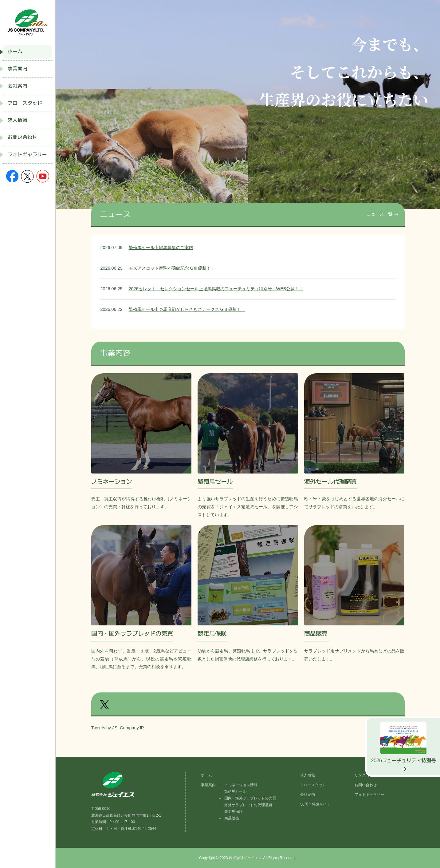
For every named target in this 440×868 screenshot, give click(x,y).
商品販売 (232, 818)
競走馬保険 (234, 811)
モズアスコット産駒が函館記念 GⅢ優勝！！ (172, 268)
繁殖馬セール (235, 791)
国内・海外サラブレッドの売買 (250, 798)
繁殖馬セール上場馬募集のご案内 (161, 248)
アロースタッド (25, 103)
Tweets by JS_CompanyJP (118, 728)
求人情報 (18, 120)
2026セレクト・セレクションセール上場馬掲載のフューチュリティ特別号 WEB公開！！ (216, 289)
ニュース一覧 (379, 214)
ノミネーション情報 (241, 785)
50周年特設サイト (315, 804)
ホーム (15, 52)
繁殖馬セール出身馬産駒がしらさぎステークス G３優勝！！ (187, 309)
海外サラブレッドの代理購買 (248, 805)
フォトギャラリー (27, 155)
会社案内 (18, 86)
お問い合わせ (22, 137)
